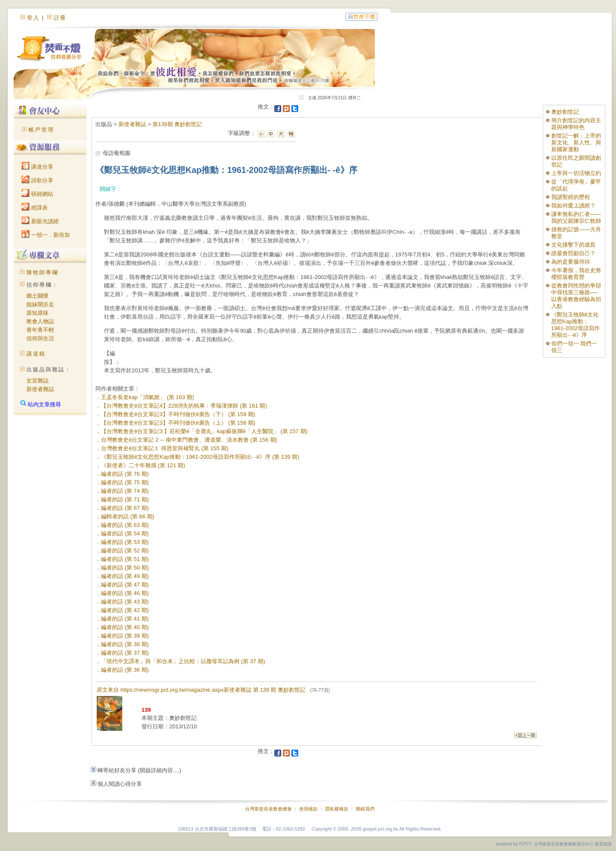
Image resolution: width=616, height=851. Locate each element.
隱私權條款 (337, 809)
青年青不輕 (40, 330)
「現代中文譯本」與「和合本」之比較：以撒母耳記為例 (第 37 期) (183, 661)
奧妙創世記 (565, 112)
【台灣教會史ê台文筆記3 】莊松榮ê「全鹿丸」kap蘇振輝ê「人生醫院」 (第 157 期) (204, 431)
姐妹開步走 (40, 304)
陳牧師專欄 (42, 272)
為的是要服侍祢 (571, 262)
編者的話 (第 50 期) (125, 568)
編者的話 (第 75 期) (125, 482)
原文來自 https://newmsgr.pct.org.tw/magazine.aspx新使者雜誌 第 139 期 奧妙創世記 (213, 690)
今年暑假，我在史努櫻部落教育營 (576, 274)
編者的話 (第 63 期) (125, 525)
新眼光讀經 (40, 221)
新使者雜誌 (40, 389)
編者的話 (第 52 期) (125, 551)
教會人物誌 (40, 321)
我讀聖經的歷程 (571, 197)
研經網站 (37, 194)
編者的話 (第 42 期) (125, 610)
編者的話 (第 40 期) (125, 627)
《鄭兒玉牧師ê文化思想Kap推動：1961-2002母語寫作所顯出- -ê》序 (576, 325)
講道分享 (37, 167)
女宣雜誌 (37, 381)
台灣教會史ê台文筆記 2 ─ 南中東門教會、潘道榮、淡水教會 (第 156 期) (189, 440)
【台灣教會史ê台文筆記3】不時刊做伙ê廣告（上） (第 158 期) (178, 423)
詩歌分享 (37, 180)
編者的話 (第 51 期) (125, 559)
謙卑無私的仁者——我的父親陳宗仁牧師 (576, 217)
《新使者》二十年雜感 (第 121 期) (143, 465)
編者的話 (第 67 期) (125, 508)
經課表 (35, 208)
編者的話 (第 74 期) (125, 491)
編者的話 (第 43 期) (125, 602)
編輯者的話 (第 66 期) (128, 516)
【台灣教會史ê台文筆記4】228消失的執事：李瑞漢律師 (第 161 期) (184, 406)
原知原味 (37, 313)
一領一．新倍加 (46, 235)
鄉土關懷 (37, 296)
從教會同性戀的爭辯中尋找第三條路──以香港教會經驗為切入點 (576, 296)
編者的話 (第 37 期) (125, 653)
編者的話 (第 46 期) (125, 593)
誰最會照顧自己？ (573, 253)
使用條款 (308, 809)
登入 (33, 18)
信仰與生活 (40, 338)
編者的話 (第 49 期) (125, 576)
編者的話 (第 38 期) (125, 644)
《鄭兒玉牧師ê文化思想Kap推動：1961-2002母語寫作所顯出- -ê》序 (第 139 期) (200, 457)
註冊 (60, 18)
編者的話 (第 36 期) (125, 670)
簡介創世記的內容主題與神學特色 (576, 124)
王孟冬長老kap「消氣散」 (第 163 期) (147, 397)
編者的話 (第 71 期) (125, 499)
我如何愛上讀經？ (573, 206)
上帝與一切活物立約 (576, 173)
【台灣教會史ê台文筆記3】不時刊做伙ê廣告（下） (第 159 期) (178, 414)
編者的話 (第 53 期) (125, 542)
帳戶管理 (41, 130)
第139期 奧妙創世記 (177, 124)
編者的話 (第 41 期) (125, 619)
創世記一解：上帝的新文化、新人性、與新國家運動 (576, 142)
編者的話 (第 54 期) (125, 533)
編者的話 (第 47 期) (125, 585)
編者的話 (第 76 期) (125, 474)
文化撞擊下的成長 (573, 245)
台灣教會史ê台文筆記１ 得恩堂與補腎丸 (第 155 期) (165, 448)
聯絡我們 (365, 809)
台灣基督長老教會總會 (268, 809)
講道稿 (36, 354)
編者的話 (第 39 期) (125, 636)
